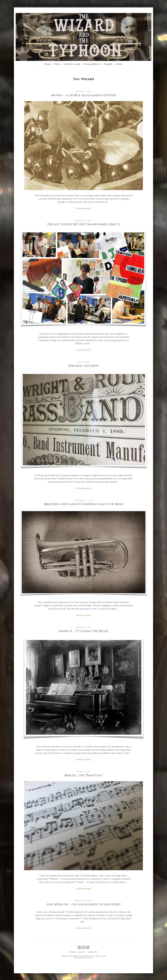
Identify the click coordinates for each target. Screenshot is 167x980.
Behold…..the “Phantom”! (83, 776)
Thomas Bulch (92, 64)
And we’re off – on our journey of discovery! (84, 905)
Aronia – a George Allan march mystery (83, 95)
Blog (58, 64)
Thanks (108, 64)
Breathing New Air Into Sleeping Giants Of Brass (84, 504)
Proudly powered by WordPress (84, 958)
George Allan (72, 64)
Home (48, 64)
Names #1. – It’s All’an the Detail (84, 631)
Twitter (72, 953)
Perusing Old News (84, 366)
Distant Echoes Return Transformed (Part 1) (83, 224)
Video (119, 64)
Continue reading (83, 209)
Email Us (82, 953)
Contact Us (93, 953)
